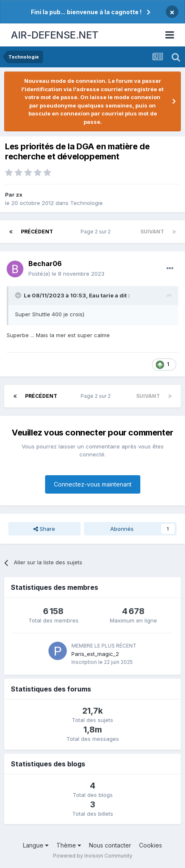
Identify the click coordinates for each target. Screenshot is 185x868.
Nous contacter (110, 845)
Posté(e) (66, 274)
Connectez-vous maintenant (93, 484)
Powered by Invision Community (93, 856)
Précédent (37, 232)
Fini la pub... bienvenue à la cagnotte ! (86, 12)
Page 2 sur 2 (97, 232)
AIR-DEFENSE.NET (55, 35)
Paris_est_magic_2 (95, 654)
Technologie (86, 203)
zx (19, 195)
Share (44, 529)
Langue (36, 845)
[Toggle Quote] (19, 295)
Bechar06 (45, 264)
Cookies (151, 845)
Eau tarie (101, 295)
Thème (69, 845)
